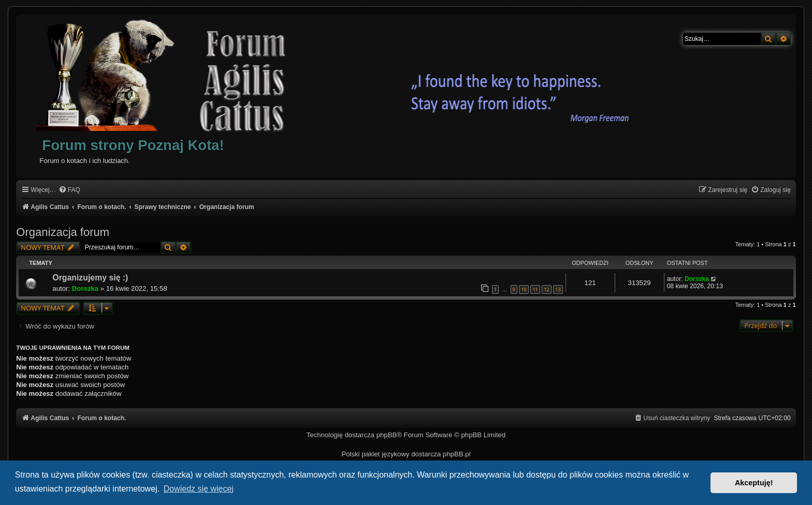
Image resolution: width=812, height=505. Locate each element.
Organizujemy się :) (90, 278)
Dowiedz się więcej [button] (199, 489)
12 (546, 289)
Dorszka (85, 288)
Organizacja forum (63, 232)
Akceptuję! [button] (754, 483)
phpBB (387, 435)
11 (535, 289)
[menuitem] (69, 190)
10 (524, 289)
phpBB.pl (457, 454)
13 (558, 289)
